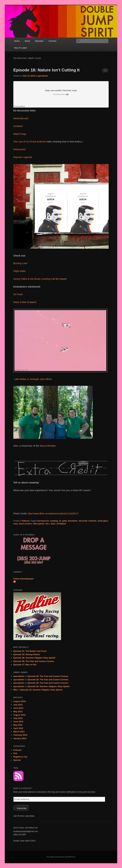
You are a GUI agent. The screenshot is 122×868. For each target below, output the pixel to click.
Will (15, 690)
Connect (52, 41)
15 (105, 70)
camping (54, 521)
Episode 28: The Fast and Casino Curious (34, 661)
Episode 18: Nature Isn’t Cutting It (46, 70)
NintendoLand (21, 118)
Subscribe (22, 808)
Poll (15, 753)
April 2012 (18, 728)
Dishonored (19, 149)
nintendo (92, 521)
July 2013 (18, 705)
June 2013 (18, 708)
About (27, 41)
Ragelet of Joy (20, 757)
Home (17, 41)
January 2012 (20, 738)
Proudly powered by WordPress (61, 857)
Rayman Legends (23, 157)
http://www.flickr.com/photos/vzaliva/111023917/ (53, 513)
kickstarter (73, 521)
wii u (48, 524)
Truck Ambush (38, 142)
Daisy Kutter (20, 302)
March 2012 (19, 732)
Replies (61, 524)
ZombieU (18, 126)
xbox (53, 524)
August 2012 (19, 715)
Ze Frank (18, 294)
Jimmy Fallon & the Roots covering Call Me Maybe (40, 279)
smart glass (103, 521)
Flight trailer (20, 271)
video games (39, 524)
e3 (60, 521)
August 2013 (19, 701)
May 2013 (18, 712)
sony (16, 524)
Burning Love (20, 263)
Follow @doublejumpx (24, 579)
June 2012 (18, 722)
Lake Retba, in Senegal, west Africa (32, 379)
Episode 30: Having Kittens (27, 654)
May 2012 (18, 725)
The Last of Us (21, 142)
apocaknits (43, 76)
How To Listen (21, 48)
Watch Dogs (20, 134)
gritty (64, 521)
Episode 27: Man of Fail (25, 665)
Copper (32, 302)
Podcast (25, 521)
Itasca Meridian (48, 446)
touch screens (25, 524)
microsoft (83, 521)
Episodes (39, 41)
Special (17, 760)
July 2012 (18, 718)
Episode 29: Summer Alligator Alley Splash (34, 658)
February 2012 (20, 735)
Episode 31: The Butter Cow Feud (30, 651)
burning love (43, 521)
